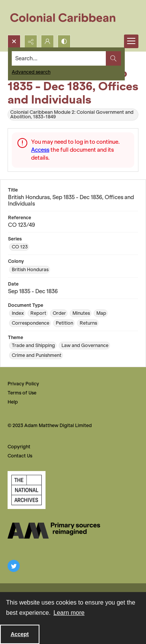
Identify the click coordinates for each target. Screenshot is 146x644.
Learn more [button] (69, 613)
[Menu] (131, 41)
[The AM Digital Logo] (54, 531)
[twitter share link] (14, 566)
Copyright (19, 447)
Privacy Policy (23, 384)
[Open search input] (14, 41)
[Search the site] (59, 58)
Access (40, 150)
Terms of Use (22, 393)
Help (13, 402)
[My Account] (47, 41)
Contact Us (20, 456)
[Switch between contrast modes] (64, 41)
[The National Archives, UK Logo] (27, 490)
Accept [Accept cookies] (20, 634)
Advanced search (31, 72)
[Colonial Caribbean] (68, 17)
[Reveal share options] (31, 41)
